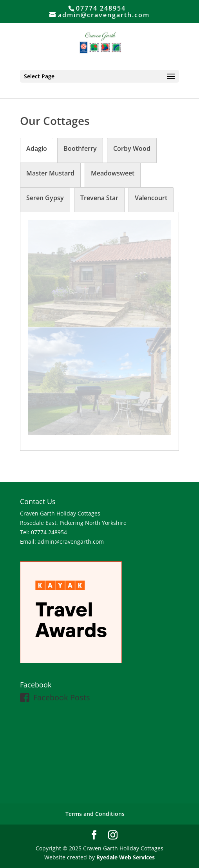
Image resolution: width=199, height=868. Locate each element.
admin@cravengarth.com (71, 542)
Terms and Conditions (95, 814)
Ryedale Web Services (126, 857)
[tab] (37, 150)
